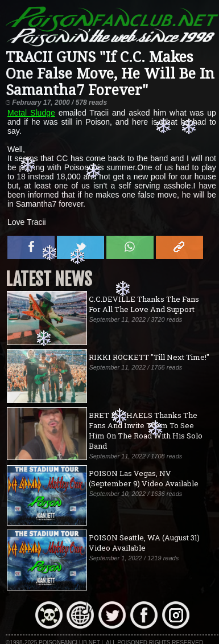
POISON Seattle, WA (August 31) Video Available (144, 543)
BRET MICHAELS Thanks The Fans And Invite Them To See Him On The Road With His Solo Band (146, 430)
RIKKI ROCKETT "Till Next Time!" (149, 357)
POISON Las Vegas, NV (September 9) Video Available (144, 478)
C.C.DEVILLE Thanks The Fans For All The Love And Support (144, 304)
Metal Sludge (31, 113)
